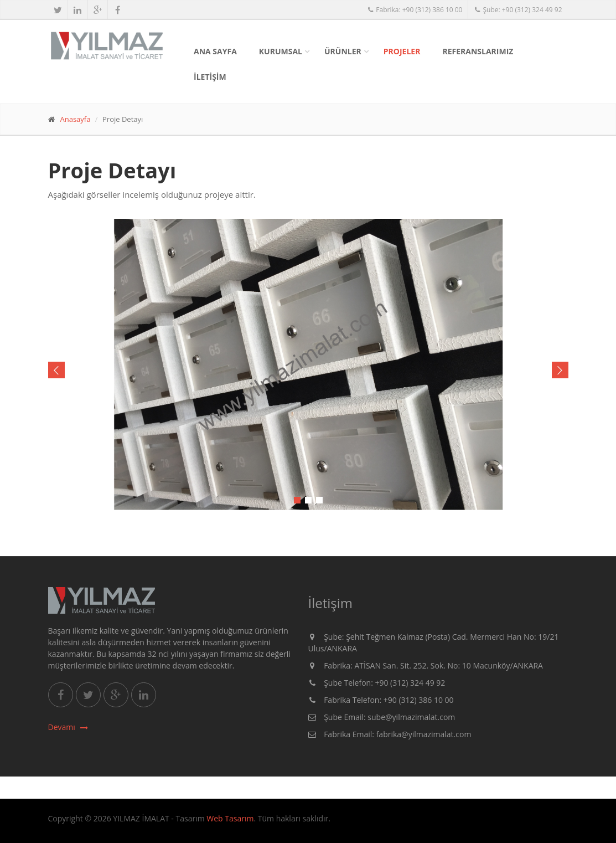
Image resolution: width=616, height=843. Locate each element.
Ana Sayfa (215, 51)
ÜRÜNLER (343, 51)
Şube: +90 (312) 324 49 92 (518, 10)
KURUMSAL (281, 51)
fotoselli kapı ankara (130, 826)
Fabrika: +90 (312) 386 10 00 (415, 10)
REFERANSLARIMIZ (478, 51)
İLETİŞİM (210, 77)
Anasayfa (76, 119)
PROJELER (402, 51)
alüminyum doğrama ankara (96, 826)
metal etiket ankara (62, 826)
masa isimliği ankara (193, 826)
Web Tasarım (230, 818)
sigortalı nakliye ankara (162, 826)
